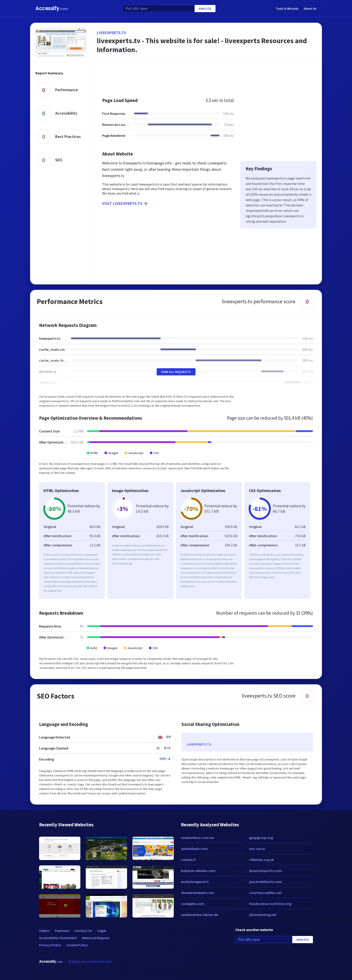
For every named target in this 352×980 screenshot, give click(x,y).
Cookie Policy (77, 945)
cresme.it (188, 860)
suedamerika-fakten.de (199, 915)
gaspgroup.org (261, 838)
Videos (44, 931)
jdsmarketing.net (263, 915)
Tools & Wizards (287, 9)
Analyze (205, 9)
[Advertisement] (207, 77)
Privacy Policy (50, 945)
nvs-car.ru (257, 849)
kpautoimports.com (265, 871)
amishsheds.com (194, 849)
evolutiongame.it (195, 882)
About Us (310, 9)
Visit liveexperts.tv (125, 204)
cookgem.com (192, 904)
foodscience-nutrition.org (270, 904)
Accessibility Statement (58, 938)
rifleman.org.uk (262, 860)
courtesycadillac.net (266, 893)
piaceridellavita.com (266, 882)
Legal (102, 931)
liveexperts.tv (111, 33)
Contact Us (83, 931)
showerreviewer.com (197, 893)
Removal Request (96, 938)
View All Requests (176, 372)
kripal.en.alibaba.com (198, 871)
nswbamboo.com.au (197, 838)
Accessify (52, 8)
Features (62, 931)
